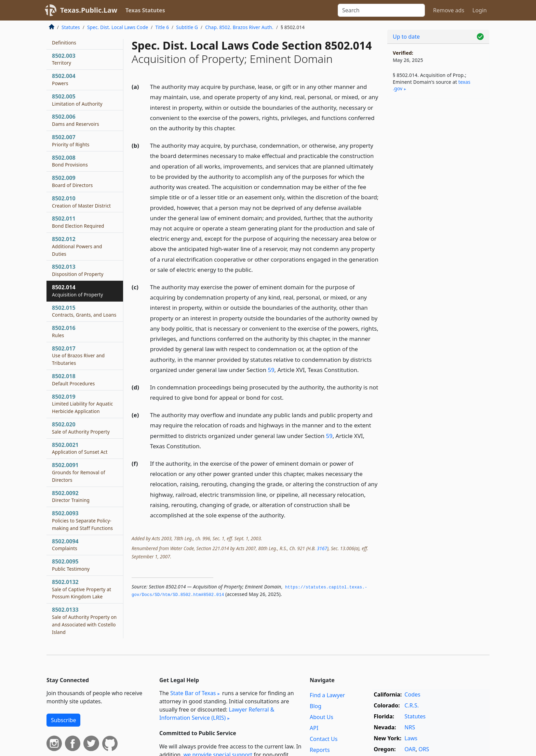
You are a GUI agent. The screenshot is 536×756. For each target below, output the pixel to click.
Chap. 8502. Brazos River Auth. (239, 27)
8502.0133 (84, 620)
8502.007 (71, 141)
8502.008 (70, 161)
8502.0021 (80, 448)
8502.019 (83, 404)
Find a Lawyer (327, 695)
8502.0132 (82, 589)
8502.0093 (82, 520)
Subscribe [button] (63, 720)
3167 (322, 548)
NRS (410, 727)
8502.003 (64, 59)
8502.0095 (71, 565)
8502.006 (76, 120)
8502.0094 (65, 545)
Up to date (406, 37)
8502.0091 (79, 472)
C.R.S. (412, 705)
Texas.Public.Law (89, 10)
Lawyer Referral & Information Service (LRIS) (217, 714)
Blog (316, 706)
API (314, 728)
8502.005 (77, 100)
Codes (412, 694)
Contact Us (324, 739)
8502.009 (72, 181)
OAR (410, 749)
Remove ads (449, 10)
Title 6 (162, 27)
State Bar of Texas (193, 693)
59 (271, 370)
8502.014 (77, 291)
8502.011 (78, 222)
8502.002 (64, 39)
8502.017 (78, 356)
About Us (321, 717)
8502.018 (73, 380)
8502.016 (64, 331)
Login (480, 10)
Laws (411, 738)
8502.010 (81, 202)
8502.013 (78, 270)
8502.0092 (71, 496)
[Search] (381, 10)
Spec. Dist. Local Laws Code (118, 27)
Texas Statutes (145, 10)
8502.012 (77, 246)
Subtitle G (187, 27)
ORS (424, 749)
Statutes (71, 27)
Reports (320, 750)
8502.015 (84, 311)
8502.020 (81, 428)
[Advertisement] (438, 211)
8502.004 (64, 79)
